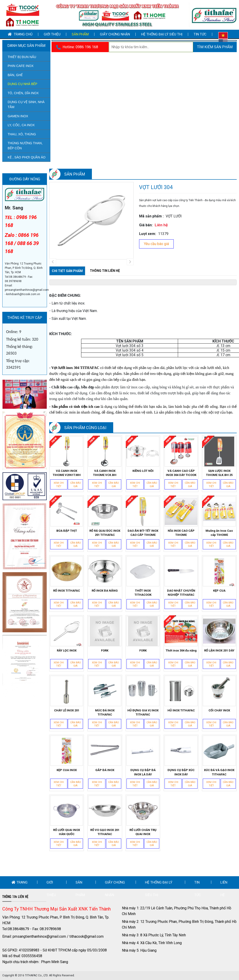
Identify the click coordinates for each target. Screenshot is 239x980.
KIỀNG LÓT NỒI (143, 471)
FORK (105, 650)
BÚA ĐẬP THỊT (67, 531)
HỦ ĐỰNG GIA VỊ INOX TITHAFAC (143, 712)
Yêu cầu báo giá (156, 244)
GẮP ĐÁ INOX (105, 770)
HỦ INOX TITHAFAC (181, 710)
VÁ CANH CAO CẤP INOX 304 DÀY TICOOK (181, 473)
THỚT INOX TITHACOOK (143, 593)
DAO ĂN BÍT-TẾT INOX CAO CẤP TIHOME (143, 533)
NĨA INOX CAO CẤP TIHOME (181, 533)
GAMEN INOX (18, 116)
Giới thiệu (52, 34)
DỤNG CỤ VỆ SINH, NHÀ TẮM (26, 104)
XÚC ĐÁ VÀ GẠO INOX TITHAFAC (219, 772)
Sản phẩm (80, 34)
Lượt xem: (148, 234)
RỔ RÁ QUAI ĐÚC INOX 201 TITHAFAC (105, 533)
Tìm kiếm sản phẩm (215, 47)
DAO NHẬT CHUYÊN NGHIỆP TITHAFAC (181, 593)
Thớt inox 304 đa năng (181, 650)
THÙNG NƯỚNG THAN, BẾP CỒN (25, 146)
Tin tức (200, 34)
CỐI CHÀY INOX (219, 710)
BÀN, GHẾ (15, 75)
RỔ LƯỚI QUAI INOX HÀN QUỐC (67, 832)
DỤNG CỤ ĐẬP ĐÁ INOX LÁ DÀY (143, 772)
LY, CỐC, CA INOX (21, 125)
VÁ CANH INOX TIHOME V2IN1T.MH (67, 473)
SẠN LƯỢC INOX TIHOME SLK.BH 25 (219, 473)
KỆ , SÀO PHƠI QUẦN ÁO (26, 157)
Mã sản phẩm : (151, 216)
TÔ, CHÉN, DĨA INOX (23, 93)
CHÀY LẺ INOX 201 (67, 710)
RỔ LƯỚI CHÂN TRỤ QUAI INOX (143, 832)
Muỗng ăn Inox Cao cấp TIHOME (219, 533)
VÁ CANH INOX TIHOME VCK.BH (105, 473)
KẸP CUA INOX (67, 770)
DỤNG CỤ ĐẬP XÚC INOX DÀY (181, 772)
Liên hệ (224, 889)
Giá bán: (146, 225)
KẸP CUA (219, 591)
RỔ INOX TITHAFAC (67, 591)
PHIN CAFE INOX (21, 66)
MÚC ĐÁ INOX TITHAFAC (105, 712)
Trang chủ (20, 34)
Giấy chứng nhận (115, 34)
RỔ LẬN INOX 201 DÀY (219, 650)
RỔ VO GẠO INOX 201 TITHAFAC (105, 832)
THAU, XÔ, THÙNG (22, 134)
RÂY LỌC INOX (67, 650)
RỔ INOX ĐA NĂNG (105, 591)
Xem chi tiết (59, 485)
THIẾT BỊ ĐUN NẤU (22, 57)
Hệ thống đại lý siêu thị (162, 34)
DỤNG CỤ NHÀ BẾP (22, 84)
